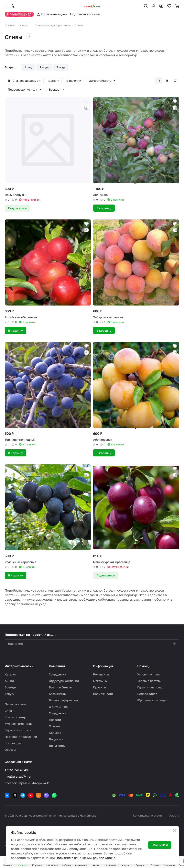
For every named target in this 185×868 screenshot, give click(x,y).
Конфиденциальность (148, 815)
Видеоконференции (63, 700)
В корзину (104, 208)
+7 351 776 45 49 (16, 770)
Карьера (55, 733)
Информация (103, 666)
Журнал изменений (19, 724)
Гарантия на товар (150, 687)
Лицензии (56, 739)
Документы (57, 746)
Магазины (100, 681)
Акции (9, 681)
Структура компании (64, 681)
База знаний (58, 694)
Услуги (10, 694)
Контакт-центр (15, 717)
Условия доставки (150, 681)
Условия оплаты (149, 674)
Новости (55, 720)
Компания (57, 666)
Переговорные (15, 704)
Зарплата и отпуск (18, 730)
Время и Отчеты (60, 687)
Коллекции (13, 743)
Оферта (174, 815)
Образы (10, 750)
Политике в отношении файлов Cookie (85, 858)
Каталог (11, 674)
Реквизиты (101, 674)
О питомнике (58, 707)
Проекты (99, 687)
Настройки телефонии (21, 737)
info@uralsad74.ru (18, 776)
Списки (10, 711)
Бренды (10, 687)
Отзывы (54, 726)
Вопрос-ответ (147, 694)
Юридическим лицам (152, 700)
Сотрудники (58, 674)
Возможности (103, 694)
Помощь (144, 666)
